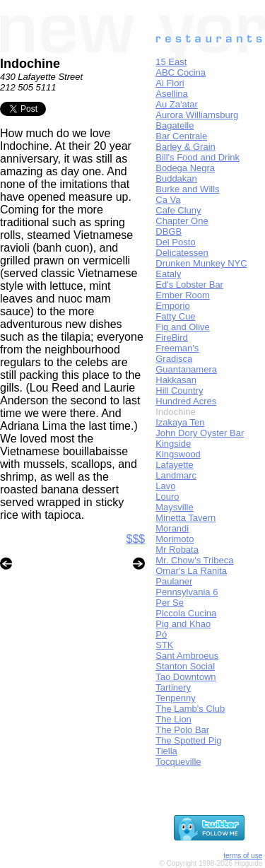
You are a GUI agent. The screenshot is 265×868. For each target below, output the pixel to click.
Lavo (165, 486)
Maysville (174, 507)
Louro (167, 497)
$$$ (136, 539)
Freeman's (177, 348)
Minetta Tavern (185, 518)
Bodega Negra (185, 168)
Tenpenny (175, 698)
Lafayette (175, 465)
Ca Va (168, 200)
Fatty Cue (175, 316)
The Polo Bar (182, 730)
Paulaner (174, 581)
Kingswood (178, 454)
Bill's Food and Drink (198, 157)
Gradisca (174, 359)
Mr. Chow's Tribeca (194, 560)
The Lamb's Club (190, 709)
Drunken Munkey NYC (201, 263)
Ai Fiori (170, 83)
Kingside (173, 444)
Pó (161, 634)
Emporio (172, 306)
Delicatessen (182, 253)
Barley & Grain (185, 147)
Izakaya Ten (180, 422)
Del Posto (175, 242)
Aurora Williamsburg (197, 115)
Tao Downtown (185, 677)
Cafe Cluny (178, 210)
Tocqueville (178, 762)
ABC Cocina (181, 72)
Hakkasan (176, 380)
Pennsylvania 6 (187, 592)
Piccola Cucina (186, 613)
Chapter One (182, 221)
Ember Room (183, 295)
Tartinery (173, 687)
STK (164, 645)
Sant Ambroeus (187, 656)
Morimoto (175, 539)
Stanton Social (185, 666)
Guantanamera (186, 369)
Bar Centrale (181, 136)
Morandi (172, 528)
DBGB (169, 231)
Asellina (172, 94)
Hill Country (179, 391)
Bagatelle (175, 125)
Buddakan (176, 178)
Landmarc (176, 475)
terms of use (243, 856)
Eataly (168, 274)
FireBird (172, 338)
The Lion (173, 719)
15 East (171, 62)
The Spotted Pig (188, 740)
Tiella (166, 751)
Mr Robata (177, 550)
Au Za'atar (177, 104)
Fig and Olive (183, 327)
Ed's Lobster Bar (189, 285)
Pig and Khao (183, 624)
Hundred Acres (186, 401)
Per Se (170, 603)
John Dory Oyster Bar (200, 433)
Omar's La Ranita (191, 571)
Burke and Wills (187, 189)
